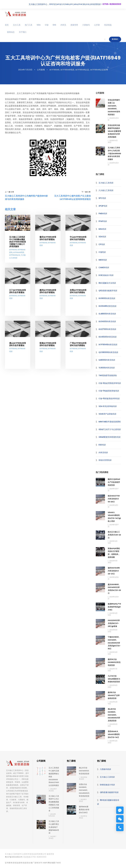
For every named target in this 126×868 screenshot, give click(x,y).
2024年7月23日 (25, 73)
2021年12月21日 (113, 656)
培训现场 (108, 25)
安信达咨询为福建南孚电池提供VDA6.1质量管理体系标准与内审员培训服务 (114, 134)
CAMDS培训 (104, 270)
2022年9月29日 (113, 689)
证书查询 (9, 866)
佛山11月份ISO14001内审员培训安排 (84, 774)
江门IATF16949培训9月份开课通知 (18, 294)
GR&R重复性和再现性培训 (110, 440)
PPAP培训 (103, 224)
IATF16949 (54, 73)
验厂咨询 (34, 866)
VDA (39, 25)
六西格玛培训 (105, 772)
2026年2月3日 (113, 122)
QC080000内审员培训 (108, 355)
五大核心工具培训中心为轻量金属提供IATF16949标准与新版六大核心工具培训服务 (18, 245)
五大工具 (17, 25)
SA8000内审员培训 (107, 363)
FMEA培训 (103, 216)
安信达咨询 (18, 866)
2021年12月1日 (113, 509)
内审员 (63, 25)
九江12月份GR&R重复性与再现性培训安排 (114, 682)
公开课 (97, 25)
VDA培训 (102, 240)
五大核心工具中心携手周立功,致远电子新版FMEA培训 (54, 830)
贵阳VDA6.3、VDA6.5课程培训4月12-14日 (114, 737)
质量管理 (74, 25)
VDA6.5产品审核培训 (107, 417)
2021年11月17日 (113, 493)
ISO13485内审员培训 (107, 309)
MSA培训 (102, 232)
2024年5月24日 (52, 818)
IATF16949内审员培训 (108, 348)
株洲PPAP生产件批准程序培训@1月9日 (114, 610)
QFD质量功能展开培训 (108, 294)
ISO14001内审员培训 (107, 324)
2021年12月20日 (113, 745)
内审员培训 (103, 455)
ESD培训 (102, 448)
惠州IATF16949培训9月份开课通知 (48, 294)
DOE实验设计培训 (106, 278)
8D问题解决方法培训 (107, 286)
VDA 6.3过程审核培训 (108, 409)
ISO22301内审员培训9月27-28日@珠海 (114, 626)
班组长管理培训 (105, 463)
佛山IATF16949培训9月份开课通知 (18, 347)
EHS (54, 25)
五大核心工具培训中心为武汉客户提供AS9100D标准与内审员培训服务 (114, 156)
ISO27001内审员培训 (107, 332)
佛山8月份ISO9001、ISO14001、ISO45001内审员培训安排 (114, 718)
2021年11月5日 (83, 803)
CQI (47, 25)
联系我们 (115, 39)
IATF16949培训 (67, 73)
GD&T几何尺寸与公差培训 (110, 432)
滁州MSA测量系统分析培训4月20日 (84, 813)
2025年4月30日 (113, 144)
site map (43, 866)
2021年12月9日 (113, 601)
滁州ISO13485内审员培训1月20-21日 (114, 574)
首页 (7, 25)
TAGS (58, 866)
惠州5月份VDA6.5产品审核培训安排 (114, 698)
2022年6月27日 (113, 634)
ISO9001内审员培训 (107, 301)
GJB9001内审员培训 (107, 317)
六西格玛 (86, 25)
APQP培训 (103, 209)
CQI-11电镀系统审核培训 (109, 394)
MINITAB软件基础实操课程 (110, 425)
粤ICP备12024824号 (14, 860)
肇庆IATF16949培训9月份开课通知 (48, 241)
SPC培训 (102, 201)
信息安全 (26, 866)
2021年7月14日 (52, 840)
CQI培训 (102, 255)
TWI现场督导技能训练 (108, 378)
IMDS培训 (103, 263)
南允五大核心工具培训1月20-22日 (114, 538)
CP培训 (102, 247)
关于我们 (23, 32)
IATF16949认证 (82, 73)
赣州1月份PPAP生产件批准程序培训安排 (114, 485)
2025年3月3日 (113, 167)
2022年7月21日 (113, 673)
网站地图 (51, 866)
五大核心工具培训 (106, 186)
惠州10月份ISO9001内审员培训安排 (114, 665)
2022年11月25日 (113, 565)
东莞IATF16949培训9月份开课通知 (78, 294)
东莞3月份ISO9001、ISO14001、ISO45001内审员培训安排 (84, 793)
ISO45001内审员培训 (108, 340)
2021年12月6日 (113, 581)
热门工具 (29, 25)
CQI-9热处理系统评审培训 (110, 386)
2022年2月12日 (113, 706)
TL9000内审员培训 (107, 371)
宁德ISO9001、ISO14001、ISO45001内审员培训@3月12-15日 (114, 646)
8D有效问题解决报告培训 (108, 805)
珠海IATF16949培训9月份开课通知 (48, 347)
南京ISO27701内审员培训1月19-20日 (114, 502)
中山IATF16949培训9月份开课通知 (78, 241)
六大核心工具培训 (106, 193)
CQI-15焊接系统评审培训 (109, 401)
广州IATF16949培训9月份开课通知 (78, 347)
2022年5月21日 (113, 728)
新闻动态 (11, 32)
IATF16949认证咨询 (99, 73)
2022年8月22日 (83, 781)
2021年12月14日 (113, 545)
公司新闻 (41, 73)
